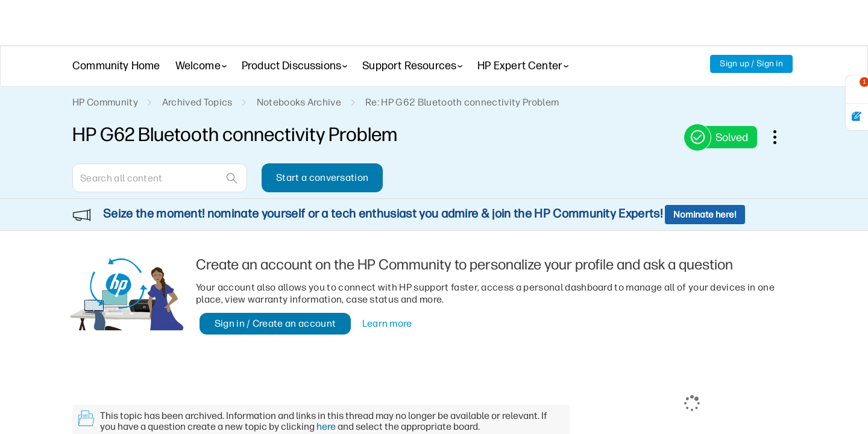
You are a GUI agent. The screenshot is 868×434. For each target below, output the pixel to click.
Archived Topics (197, 102)
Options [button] (781, 137)
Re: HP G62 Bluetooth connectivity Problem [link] (462, 102)
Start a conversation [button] (322, 178)
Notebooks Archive (299, 102)
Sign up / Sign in (751, 64)
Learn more (387, 291)
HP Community (105, 102)
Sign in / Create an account (275, 291)
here (326, 394)
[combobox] (160, 178)
